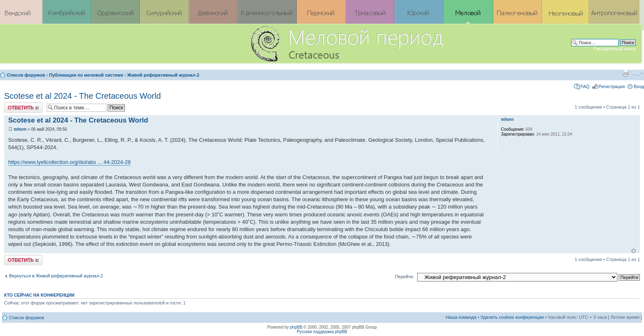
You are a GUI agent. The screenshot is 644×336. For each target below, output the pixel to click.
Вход (639, 86)
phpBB (296, 327)
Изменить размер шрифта (638, 73)
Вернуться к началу (634, 251)
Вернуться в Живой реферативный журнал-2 (56, 276)
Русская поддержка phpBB (322, 332)
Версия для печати (626, 73)
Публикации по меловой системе (86, 75)
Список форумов (26, 75)
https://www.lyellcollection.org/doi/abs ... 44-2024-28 (69, 162)
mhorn (20, 129)
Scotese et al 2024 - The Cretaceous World (82, 96)
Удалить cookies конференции (512, 317)
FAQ (585, 86)
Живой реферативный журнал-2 (163, 75)
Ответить (23, 108)
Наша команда (461, 317)
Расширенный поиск (615, 49)
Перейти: (405, 277)
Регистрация (612, 86)
